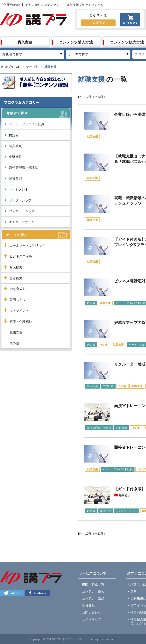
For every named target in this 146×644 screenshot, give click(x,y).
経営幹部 (15, 178)
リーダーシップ (20, 200)
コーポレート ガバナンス (28, 245)
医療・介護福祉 (21, 322)
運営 (134, 591)
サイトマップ (92, 619)
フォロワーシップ (22, 211)
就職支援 (16, 332)
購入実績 (25, 42)
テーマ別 (32, 67)
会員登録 (88, 605)
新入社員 (15, 146)
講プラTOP (13, 67)
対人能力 (16, 267)
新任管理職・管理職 (23, 168)
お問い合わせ (92, 612)
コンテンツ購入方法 (76, 42)
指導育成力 (18, 289)
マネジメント (19, 189)
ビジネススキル (21, 256)
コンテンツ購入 (93, 591)
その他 (14, 343)
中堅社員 (15, 157)
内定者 (14, 135)
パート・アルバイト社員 (27, 124)
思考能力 (16, 278)
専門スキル (18, 300)
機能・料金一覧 (93, 584)
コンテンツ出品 (93, 598)
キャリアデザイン (22, 222)
